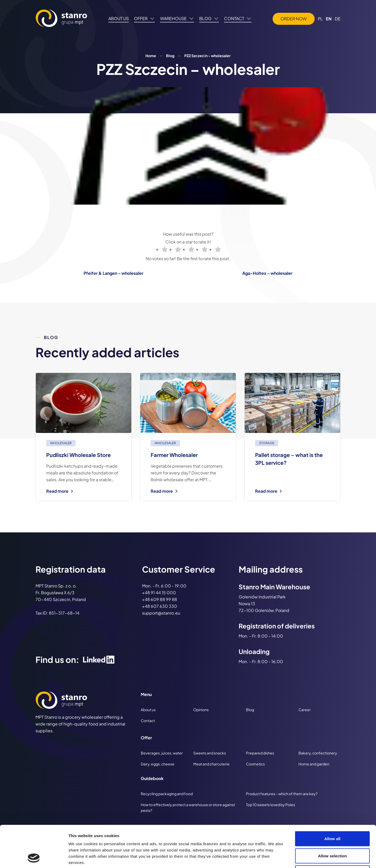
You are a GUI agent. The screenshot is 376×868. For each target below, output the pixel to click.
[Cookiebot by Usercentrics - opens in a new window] (34, 858)
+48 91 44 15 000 (159, 593)
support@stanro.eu (161, 613)
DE (338, 19)
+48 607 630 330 (160, 606)
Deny (332, 834)
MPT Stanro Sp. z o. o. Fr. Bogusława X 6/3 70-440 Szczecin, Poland (61, 593)
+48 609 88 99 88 (160, 599)
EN (329, 19)
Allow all (332, 799)
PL (320, 19)
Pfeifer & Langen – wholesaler (113, 273)
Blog (170, 56)
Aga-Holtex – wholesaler (267, 273)
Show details (274, 858)
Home (151, 56)
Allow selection (333, 817)
